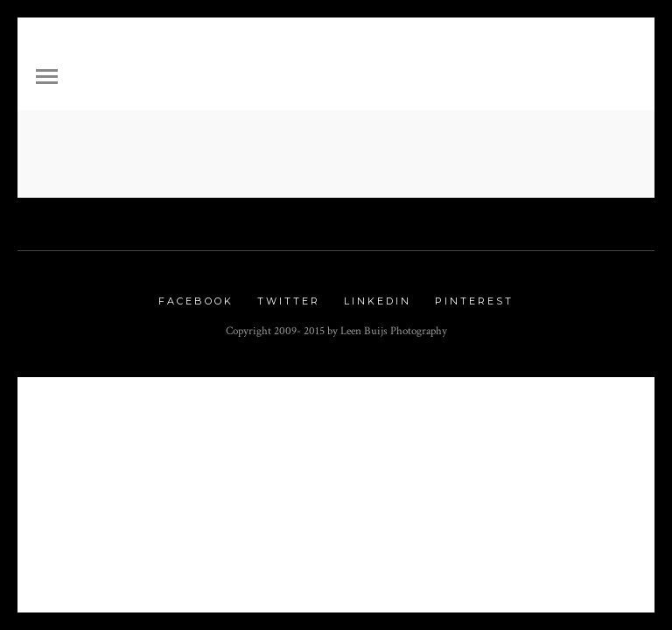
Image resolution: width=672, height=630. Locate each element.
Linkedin (378, 301)
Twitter (289, 301)
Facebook (196, 301)
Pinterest (474, 301)
